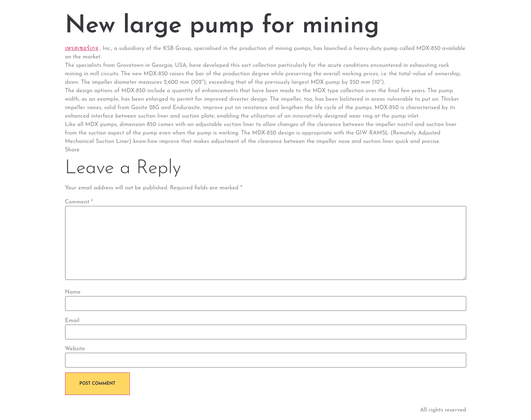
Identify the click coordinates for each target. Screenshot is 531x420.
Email (72, 321)
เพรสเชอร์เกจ (82, 49)
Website (75, 349)
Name (73, 292)
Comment (79, 202)
